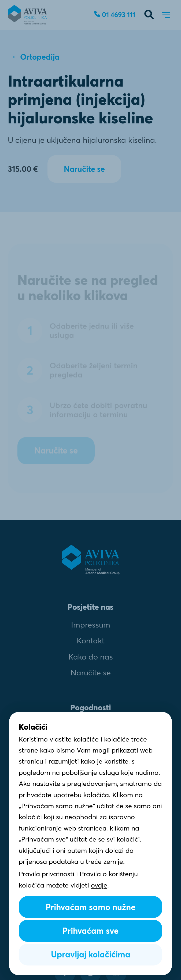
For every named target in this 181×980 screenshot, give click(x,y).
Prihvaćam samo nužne (90, 907)
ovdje (99, 885)
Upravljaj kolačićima (91, 954)
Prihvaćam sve (90, 931)
